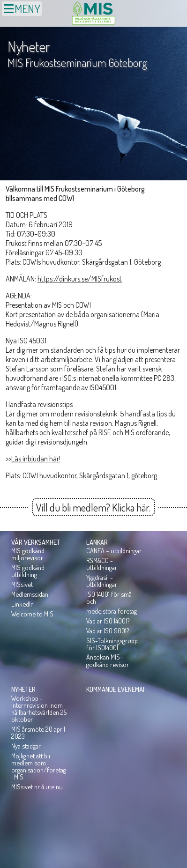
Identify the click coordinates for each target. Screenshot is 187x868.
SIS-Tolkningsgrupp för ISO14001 (112, 644)
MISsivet (22, 584)
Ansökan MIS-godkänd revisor (108, 660)
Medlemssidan (30, 594)
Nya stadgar (26, 746)
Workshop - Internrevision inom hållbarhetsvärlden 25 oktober (39, 708)
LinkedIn (22, 604)
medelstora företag (112, 611)
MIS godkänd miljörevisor (28, 554)
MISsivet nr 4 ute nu (37, 786)
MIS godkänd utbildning (28, 571)
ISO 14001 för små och (109, 597)
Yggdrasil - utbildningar (102, 581)
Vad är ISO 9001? (108, 631)
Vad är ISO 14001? (108, 621)
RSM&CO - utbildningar (102, 564)
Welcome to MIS (32, 614)
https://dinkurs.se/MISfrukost (80, 279)
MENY (22, 9)
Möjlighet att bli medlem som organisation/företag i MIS (39, 766)
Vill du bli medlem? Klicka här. (93, 507)
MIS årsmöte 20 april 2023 (38, 732)
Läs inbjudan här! (36, 459)
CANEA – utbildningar (114, 550)
